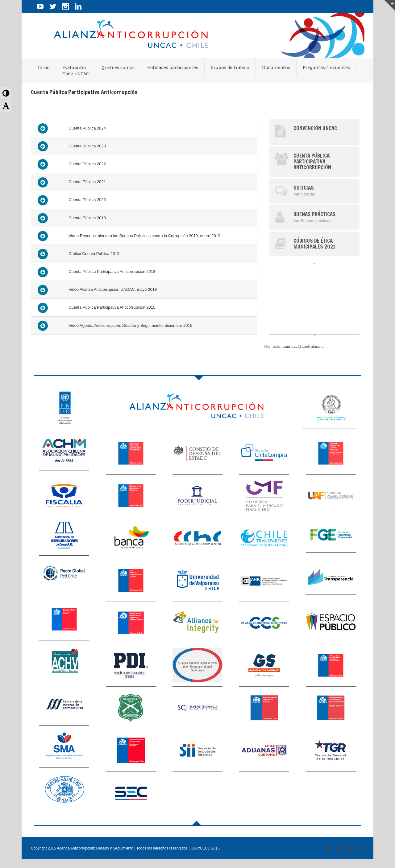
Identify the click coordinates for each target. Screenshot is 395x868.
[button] (6, 93)
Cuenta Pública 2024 (87, 128)
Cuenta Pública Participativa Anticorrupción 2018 (112, 272)
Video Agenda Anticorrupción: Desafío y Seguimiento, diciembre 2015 (130, 325)
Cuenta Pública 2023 (87, 146)
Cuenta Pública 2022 (87, 164)
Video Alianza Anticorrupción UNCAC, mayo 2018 (113, 289)
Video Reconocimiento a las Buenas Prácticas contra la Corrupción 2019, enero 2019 (144, 236)
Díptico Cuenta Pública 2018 (94, 254)
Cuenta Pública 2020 (87, 200)
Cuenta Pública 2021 (87, 182)
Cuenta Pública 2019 (87, 218)
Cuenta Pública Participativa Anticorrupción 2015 (112, 307)
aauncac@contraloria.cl (303, 346)
